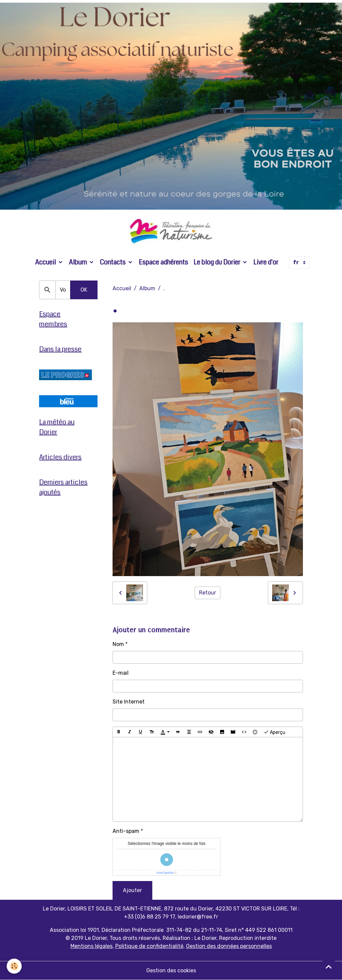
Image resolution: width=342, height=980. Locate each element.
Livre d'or (266, 262)
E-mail (121, 673)
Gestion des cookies (171, 970)
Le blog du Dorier (217, 262)
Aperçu (274, 732)
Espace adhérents (163, 262)
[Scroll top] (329, 967)
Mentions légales (92, 946)
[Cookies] (14, 966)
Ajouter (132, 890)
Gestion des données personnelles (229, 946)
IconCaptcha (165, 873)
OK (84, 290)
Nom (118, 644)
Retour (208, 593)
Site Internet (129, 702)
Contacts (113, 262)
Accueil (46, 262)
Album (78, 262)
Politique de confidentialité (149, 946)
